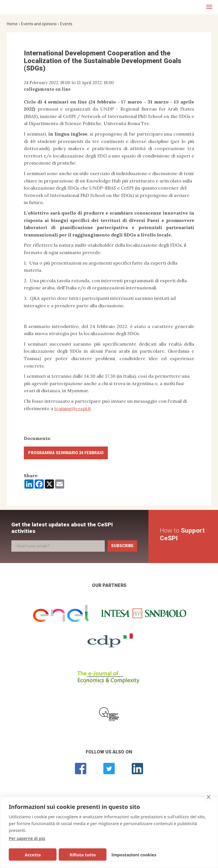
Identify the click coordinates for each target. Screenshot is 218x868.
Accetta (29, 855)
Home (12, 24)
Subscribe (122, 546)
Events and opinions (39, 24)
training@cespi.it (73, 408)
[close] (208, 797)
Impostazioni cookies (120, 855)
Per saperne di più (27, 838)
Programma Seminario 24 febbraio (66, 453)
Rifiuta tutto (72, 855)
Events (66, 24)
